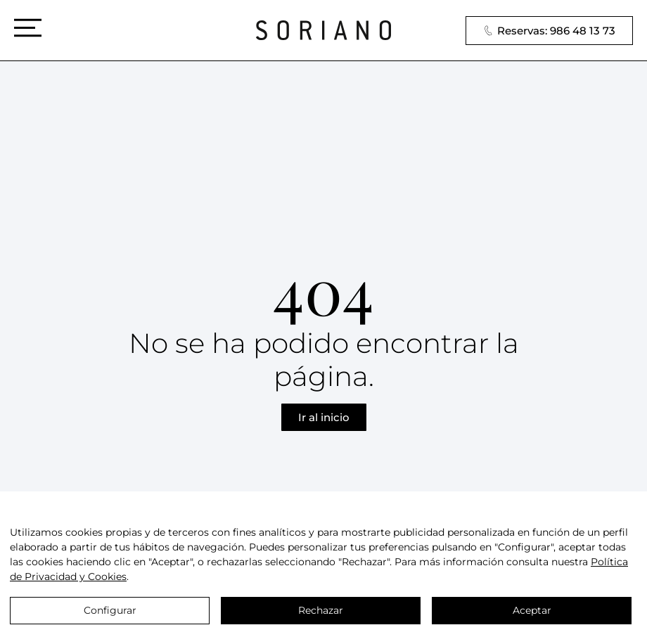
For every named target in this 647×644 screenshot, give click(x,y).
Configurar (110, 610)
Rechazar (321, 610)
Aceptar (532, 610)
